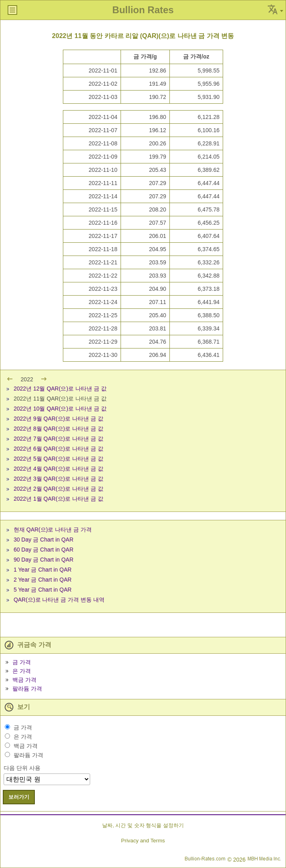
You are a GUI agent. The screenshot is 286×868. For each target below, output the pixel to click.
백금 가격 (24, 680)
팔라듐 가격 (27, 689)
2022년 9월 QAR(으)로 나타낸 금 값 (58, 419)
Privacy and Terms (143, 841)
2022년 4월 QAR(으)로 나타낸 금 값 (58, 469)
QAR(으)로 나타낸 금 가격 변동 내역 (59, 600)
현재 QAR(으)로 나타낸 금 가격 (53, 530)
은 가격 (22, 671)
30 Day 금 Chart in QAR (43, 540)
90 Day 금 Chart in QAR (43, 560)
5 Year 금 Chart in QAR (43, 590)
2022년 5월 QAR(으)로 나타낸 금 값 (58, 459)
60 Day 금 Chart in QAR (43, 550)
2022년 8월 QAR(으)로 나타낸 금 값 (58, 429)
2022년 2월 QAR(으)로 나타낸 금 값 (58, 489)
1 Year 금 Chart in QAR (43, 570)
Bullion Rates (143, 10)
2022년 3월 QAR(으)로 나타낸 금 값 (58, 479)
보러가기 (19, 797)
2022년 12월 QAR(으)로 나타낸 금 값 (60, 389)
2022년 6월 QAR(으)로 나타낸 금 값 (58, 449)
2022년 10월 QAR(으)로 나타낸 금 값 (60, 409)
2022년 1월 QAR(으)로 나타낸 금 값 (58, 499)
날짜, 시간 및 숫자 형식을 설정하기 (143, 825)
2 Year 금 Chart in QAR (43, 580)
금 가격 (22, 662)
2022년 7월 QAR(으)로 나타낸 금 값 (58, 439)
